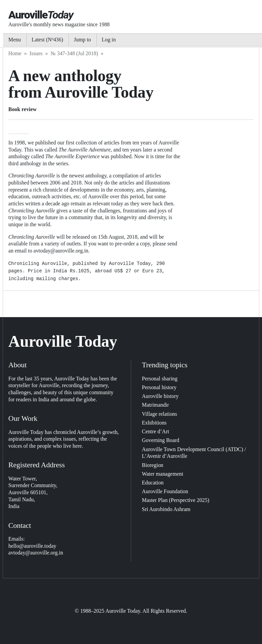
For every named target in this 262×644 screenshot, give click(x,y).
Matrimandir (155, 405)
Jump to (82, 40)
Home (15, 53)
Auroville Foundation (165, 491)
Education (153, 483)
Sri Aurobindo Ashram (166, 509)
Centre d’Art (156, 431)
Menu (15, 40)
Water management (163, 474)
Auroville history (160, 396)
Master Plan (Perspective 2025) (176, 500)
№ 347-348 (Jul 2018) (74, 53)
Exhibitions (154, 423)
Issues (36, 53)
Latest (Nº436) (48, 40)
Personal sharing (160, 379)
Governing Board (161, 440)
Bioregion (153, 465)
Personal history (159, 387)
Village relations (159, 414)
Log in (109, 40)
